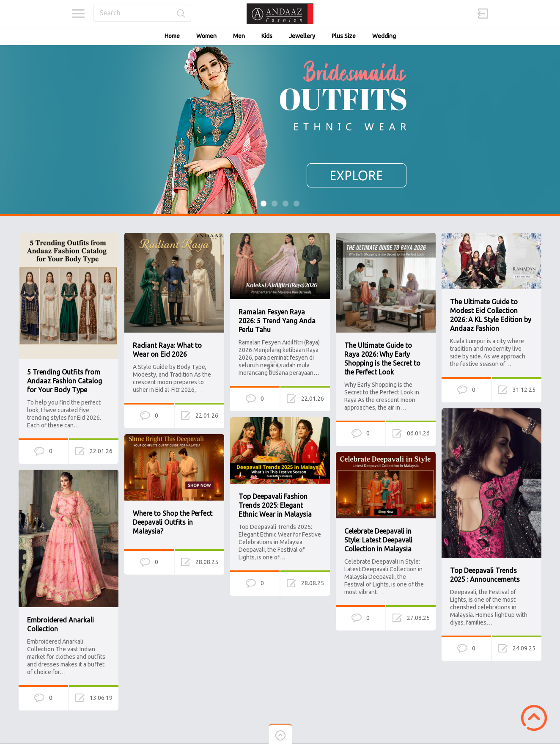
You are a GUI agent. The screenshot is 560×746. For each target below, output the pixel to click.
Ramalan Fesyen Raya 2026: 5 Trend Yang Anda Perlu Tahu (277, 321)
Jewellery (302, 36)
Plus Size (344, 36)
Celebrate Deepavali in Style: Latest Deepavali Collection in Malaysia (378, 540)
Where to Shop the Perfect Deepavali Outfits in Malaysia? (173, 522)
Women (206, 36)
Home (172, 36)
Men (239, 36)
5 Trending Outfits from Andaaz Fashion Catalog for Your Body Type (65, 381)
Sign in (483, 14)
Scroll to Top (534, 718)
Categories (78, 14)
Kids (267, 36)
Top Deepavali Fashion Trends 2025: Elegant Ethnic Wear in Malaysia (275, 505)
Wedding (384, 36)
